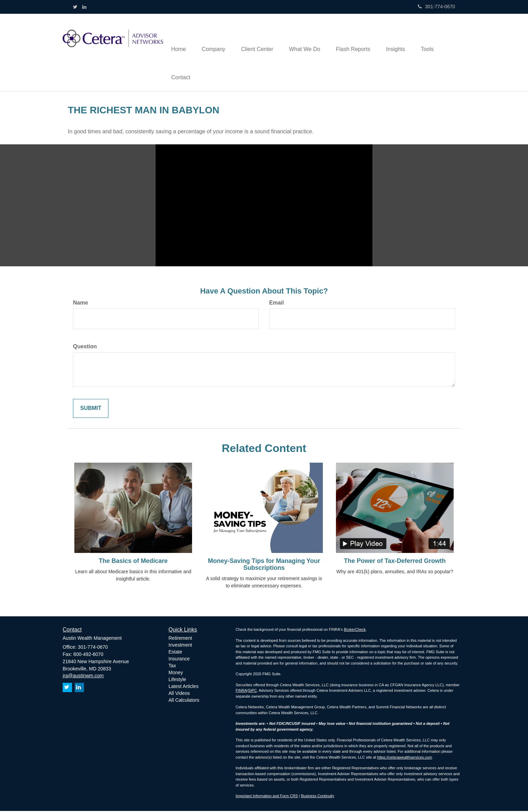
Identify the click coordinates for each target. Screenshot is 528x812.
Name (81, 304)
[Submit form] (91, 410)
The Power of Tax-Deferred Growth (395, 562)
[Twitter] (75, 7)
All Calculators (184, 701)
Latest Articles (184, 687)
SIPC (253, 691)
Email (277, 304)
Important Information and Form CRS (267, 797)
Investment (180, 646)
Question (85, 348)
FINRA (241, 691)
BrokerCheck (355, 630)
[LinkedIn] (84, 7)
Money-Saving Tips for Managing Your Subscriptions (264, 566)
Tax (172, 667)
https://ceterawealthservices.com (405, 758)
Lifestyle (177, 680)
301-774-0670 (436, 7)
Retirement (180, 639)
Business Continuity (318, 797)
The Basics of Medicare (133, 562)
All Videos (179, 694)
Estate (176, 653)
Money (176, 674)
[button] (215, 38)
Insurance (179, 660)
